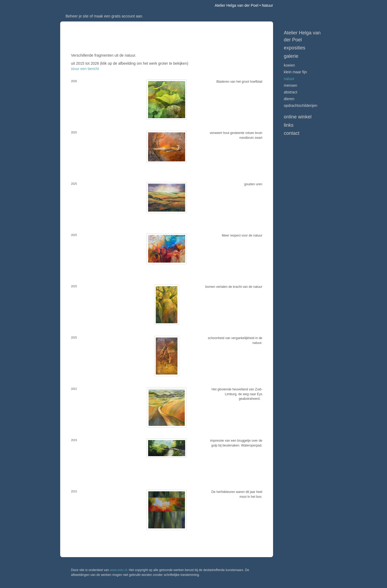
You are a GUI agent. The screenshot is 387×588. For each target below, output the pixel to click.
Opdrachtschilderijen (301, 106)
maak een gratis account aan (118, 16)
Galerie (291, 56)
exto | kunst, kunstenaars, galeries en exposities (75, 5)
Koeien (289, 65)
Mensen (291, 85)
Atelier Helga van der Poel (237, 5)
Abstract (291, 92)
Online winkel (298, 117)
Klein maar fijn (295, 72)
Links (289, 125)
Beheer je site (77, 16)
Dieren (289, 99)
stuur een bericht (85, 69)
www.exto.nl (119, 570)
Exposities (295, 48)
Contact (292, 133)
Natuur (289, 79)
